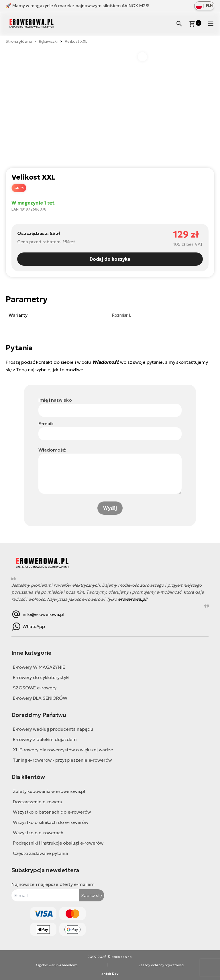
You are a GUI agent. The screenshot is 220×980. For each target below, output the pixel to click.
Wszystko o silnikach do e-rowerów (51, 822)
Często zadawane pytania (40, 853)
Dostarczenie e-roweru (38, 802)
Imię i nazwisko (55, 400)
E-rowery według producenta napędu (53, 729)
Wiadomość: (52, 450)
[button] (142, 57)
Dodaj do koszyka (110, 259)
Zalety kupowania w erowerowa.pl (49, 791)
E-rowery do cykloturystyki (41, 677)
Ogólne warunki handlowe (57, 965)
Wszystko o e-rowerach (38, 833)
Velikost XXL (76, 41)
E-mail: (46, 423)
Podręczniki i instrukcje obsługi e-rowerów (58, 843)
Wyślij (110, 508)
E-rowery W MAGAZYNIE (39, 667)
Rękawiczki (48, 41)
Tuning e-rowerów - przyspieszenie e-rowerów (62, 760)
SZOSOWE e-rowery (35, 688)
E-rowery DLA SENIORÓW (40, 698)
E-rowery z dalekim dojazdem (45, 739)
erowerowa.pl (132, 599)
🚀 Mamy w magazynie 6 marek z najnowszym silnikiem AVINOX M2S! (77, 6)
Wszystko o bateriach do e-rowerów (52, 812)
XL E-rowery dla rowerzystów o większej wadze (63, 750)
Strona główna (19, 41)
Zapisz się (92, 895)
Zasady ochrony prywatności (161, 965)
